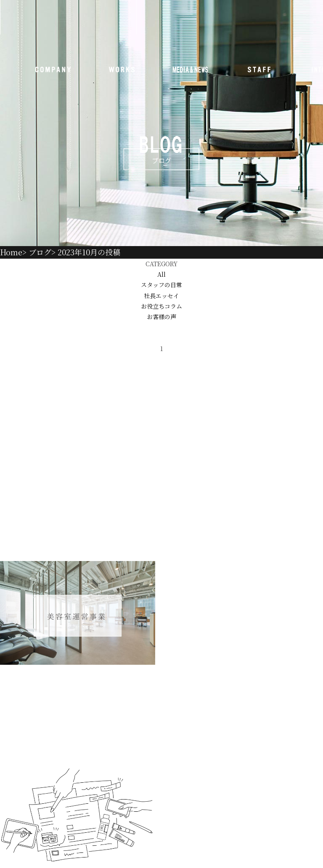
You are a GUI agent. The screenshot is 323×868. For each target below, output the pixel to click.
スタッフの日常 (161, 285)
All (161, 274)
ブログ (40, 252)
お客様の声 (161, 317)
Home (11, 252)
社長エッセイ (161, 296)
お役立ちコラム (161, 306)
